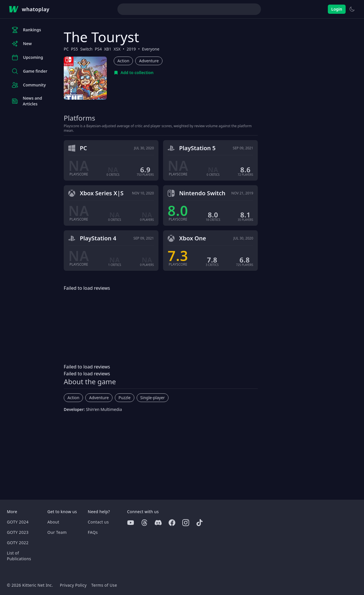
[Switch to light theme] (352, 9)
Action (123, 61)
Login (337, 9)
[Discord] (158, 523)
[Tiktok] (200, 523)
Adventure (149, 61)
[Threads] (144, 523)
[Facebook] (172, 523)
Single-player (153, 398)
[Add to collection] (134, 73)
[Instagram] (186, 523)
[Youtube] (131, 523)
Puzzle (125, 398)
